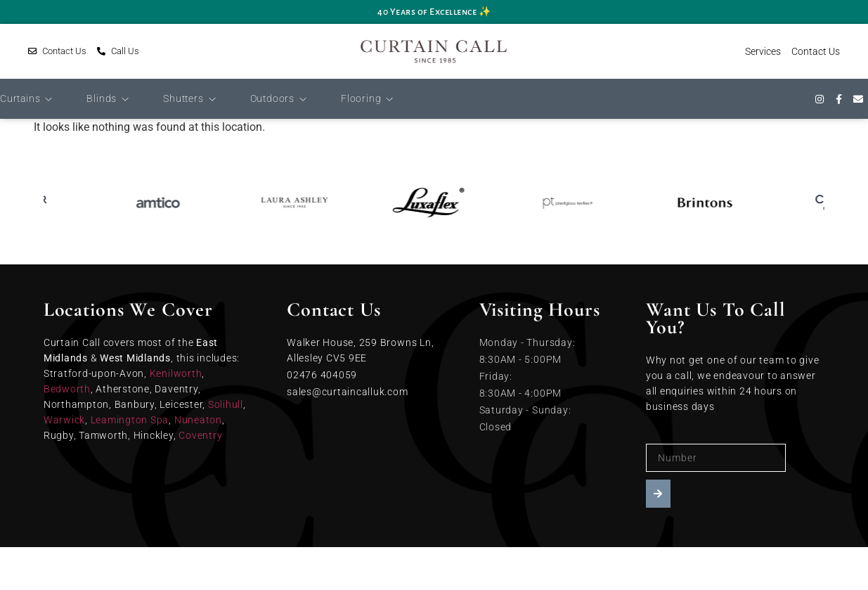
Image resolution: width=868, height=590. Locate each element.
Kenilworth (176, 373)
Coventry (200, 435)
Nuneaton (198, 420)
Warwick (64, 420)
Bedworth (67, 389)
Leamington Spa (130, 420)
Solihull (226, 404)
